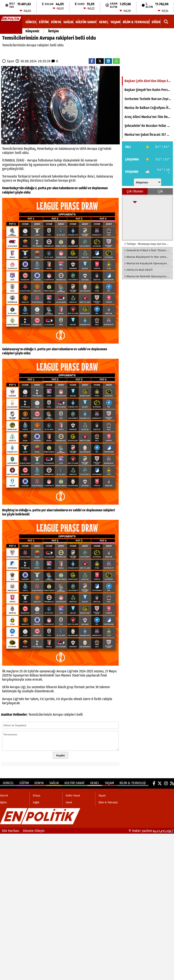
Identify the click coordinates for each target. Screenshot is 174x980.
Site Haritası (10, 831)
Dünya (56, 22)
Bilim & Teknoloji (136, 22)
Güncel (31, 22)
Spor (11, 61)
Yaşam (115, 22)
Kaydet (61, 755)
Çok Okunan (135, 191)
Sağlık (68, 22)
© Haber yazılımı (151, 831)
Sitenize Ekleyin (34, 831)
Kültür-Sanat (86, 22)
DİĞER (156, 22)
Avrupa (58, 714)
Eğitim (44, 22)
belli (80, 714)
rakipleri (70, 714)
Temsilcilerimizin (40, 714)
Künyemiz (32, 31)
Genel (104, 22)
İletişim (53, 31)
